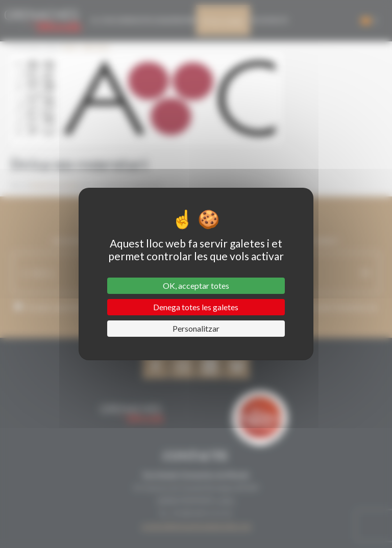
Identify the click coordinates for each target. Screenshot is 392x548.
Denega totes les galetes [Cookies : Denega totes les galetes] (196, 307)
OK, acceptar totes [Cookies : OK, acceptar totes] (196, 285)
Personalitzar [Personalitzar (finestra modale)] (196, 328)
